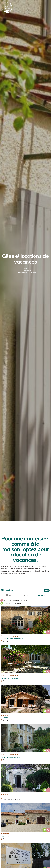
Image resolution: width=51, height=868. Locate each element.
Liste (10, 595)
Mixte (43, 595)
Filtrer (47, 591)
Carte (26, 595)
